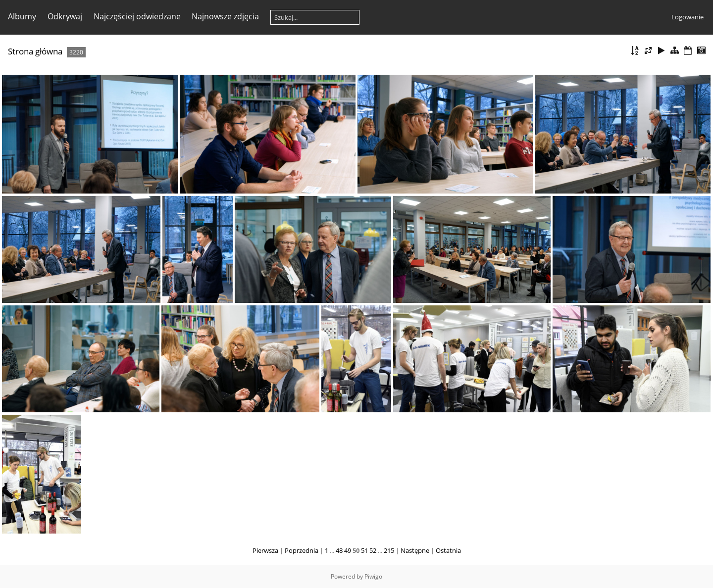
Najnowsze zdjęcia (225, 16)
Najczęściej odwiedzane (137, 16)
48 (339, 550)
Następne (415, 550)
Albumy (22, 16)
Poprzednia (302, 550)
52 (373, 550)
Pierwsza (265, 550)
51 (364, 550)
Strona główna (35, 51)
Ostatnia (448, 550)
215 (389, 550)
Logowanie (688, 17)
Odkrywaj (65, 16)
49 (348, 550)
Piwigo (373, 576)
